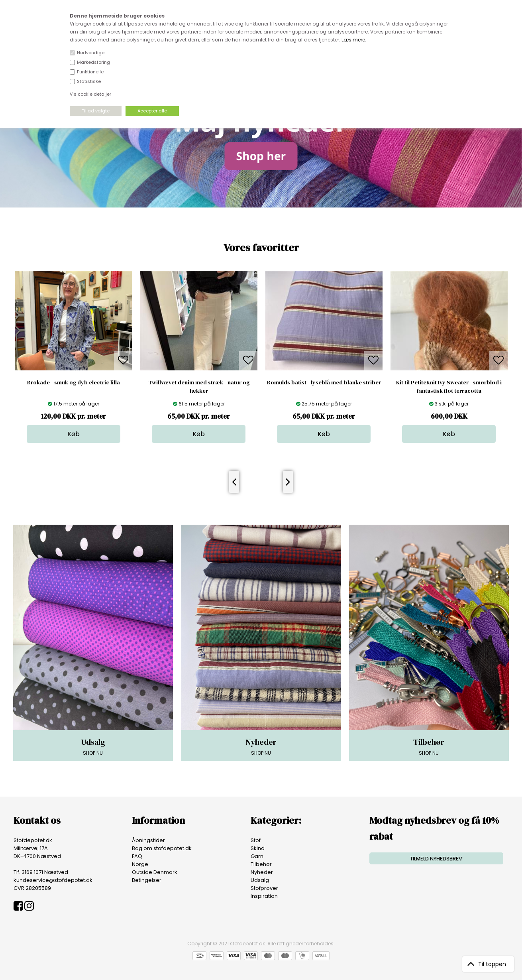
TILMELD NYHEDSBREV (436, 859)
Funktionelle (90, 72)
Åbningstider (148, 840)
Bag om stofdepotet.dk (162, 848)
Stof (256, 840)
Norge (140, 864)
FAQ (137, 856)
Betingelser (147, 880)
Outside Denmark (155, 872)
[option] (74, 357)
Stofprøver (264, 888)
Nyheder (262, 872)
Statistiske (89, 81)
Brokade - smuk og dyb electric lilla (74, 382)
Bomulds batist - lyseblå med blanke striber (324, 382)
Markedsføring (93, 62)
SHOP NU (93, 746)
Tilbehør (261, 864)
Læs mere (353, 40)
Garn (257, 856)
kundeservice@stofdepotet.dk (53, 880)
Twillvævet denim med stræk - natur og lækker (199, 387)
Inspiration (264, 896)
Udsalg (260, 880)
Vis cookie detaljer (90, 94)
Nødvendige (91, 53)
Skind (258, 848)
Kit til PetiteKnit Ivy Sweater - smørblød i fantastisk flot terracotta (449, 387)
